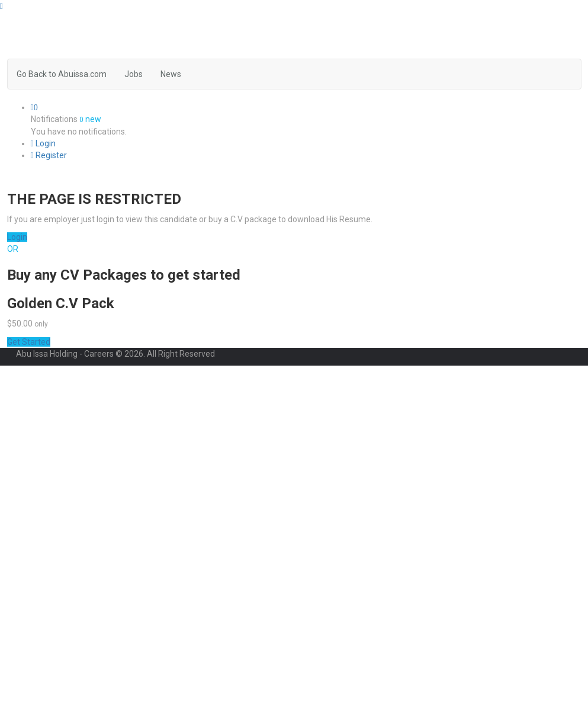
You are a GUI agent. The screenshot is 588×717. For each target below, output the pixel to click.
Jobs (134, 74)
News (171, 74)
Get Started (29, 342)
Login (43, 143)
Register (49, 155)
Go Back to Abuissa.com (62, 74)
